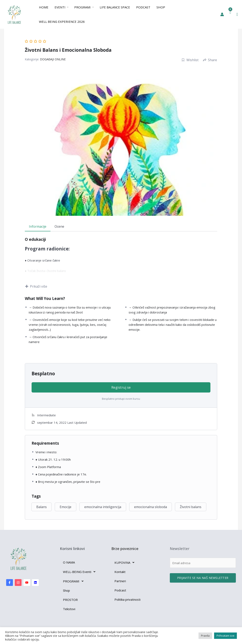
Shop (161, 7)
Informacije (38, 226)
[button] (237, 14)
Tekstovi (69, 609)
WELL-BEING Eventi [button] (80, 572)
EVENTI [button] (60, 7)
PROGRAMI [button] (82, 7)
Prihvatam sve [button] (225, 636)
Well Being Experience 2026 (62, 22)
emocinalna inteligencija (103, 507)
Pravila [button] (205, 636)
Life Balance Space (115, 7)
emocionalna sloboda (151, 507)
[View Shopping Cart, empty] (230, 14)
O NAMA (69, 562)
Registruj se (121, 387)
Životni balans (191, 507)
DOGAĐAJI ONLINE (53, 59)
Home (44, 7)
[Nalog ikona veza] (222, 14)
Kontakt (120, 572)
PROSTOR (70, 600)
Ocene (59, 226)
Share (210, 60)
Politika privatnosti (127, 599)
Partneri (120, 581)
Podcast (143, 7)
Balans (42, 507)
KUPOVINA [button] (126, 562)
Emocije (66, 507)
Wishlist (190, 60)
